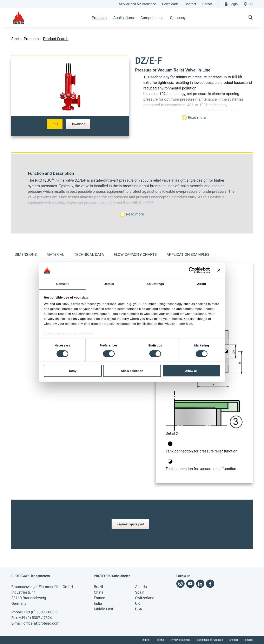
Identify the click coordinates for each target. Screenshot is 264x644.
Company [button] (178, 18)
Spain (140, 592)
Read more (194, 118)
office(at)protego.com (41, 623)
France (99, 598)
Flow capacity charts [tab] (135, 254)
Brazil (98, 587)
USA (139, 609)
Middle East (104, 609)
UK (137, 603)
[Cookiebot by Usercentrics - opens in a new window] (192, 270)
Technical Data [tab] (89, 254)
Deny (73, 371)
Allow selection (132, 371)
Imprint (146, 640)
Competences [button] (152, 18)
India (98, 603)
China (99, 592)
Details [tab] (109, 284)
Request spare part (130, 524)
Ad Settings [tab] (155, 284)
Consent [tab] (62, 284)
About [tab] (202, 284)
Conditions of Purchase (210, 640)
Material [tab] (55, 254)
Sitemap (234, 640)
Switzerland (145, 598)
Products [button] (99, 18)
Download (78, 124)
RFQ (55, 124)
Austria (141, 587)
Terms (160, 640)
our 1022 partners (70, 304)
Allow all (191, 371)
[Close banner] (219, 270)
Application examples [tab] (188, 254)
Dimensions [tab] (26, 254)
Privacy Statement (180, 640)
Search (249, 640)
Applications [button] (124, 18)
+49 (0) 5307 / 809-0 (41, 612)
